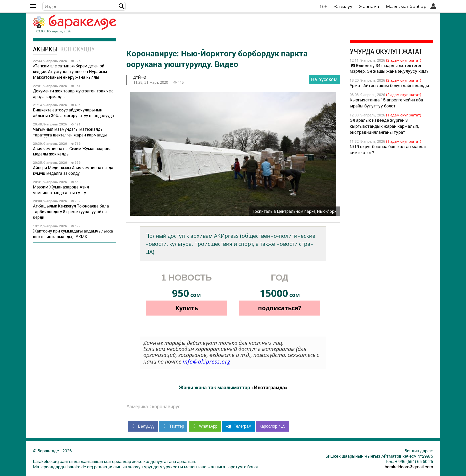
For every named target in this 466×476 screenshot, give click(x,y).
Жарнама (369, 6)
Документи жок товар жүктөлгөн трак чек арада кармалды (73, 94)
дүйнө (140, 77)
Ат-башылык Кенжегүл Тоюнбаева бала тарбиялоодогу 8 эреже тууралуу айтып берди (71, 211)
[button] (122, 6)
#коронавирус (165, 407)
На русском (324, 79)
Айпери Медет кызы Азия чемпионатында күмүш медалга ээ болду (73, 170)
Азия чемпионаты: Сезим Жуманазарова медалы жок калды (72, 151)
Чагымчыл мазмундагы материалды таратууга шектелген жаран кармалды (70, 132)
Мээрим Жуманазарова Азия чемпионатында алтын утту (61, 190)
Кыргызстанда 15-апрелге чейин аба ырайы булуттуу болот (386, 103)
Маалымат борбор (406, 6)
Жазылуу (343, 6)
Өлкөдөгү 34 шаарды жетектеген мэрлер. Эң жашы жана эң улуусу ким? (389, 68)
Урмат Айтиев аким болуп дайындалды (389, 85)
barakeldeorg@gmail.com (409, 467)
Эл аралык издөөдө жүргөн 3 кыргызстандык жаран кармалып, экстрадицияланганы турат (384, 126)
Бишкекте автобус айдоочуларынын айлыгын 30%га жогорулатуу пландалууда (73, 113)
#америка (137, 407)
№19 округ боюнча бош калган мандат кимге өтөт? (388, 149)
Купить (187, 308)
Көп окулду (77, 49)
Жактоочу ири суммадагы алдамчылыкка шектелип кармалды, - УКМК (73, 234)
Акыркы (45, 49)
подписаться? (280, 308)
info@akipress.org (206, 362)
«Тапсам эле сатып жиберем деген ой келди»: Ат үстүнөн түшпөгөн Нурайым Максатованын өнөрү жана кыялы (70, 71)
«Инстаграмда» (269, 387)
